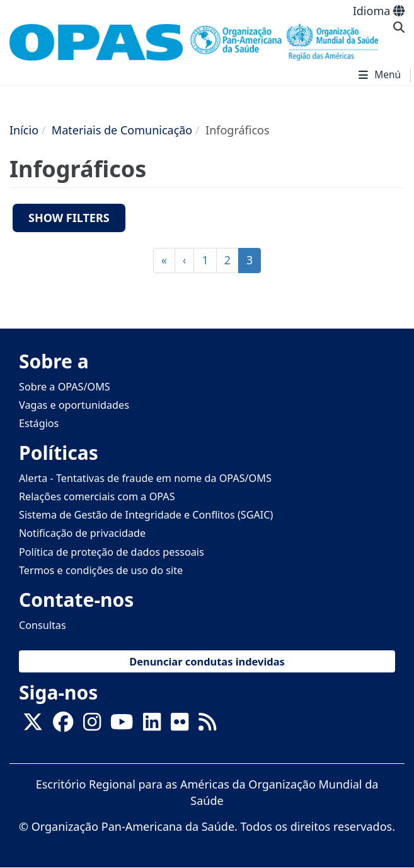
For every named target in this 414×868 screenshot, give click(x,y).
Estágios (39, 423)
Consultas (43, 625)
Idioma (379, 11)
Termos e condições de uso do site (101, 570)
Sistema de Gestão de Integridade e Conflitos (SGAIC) (146, 515)
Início (24, 130)
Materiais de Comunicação (122, 130)
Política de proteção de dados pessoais (112, 552)
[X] (33, 725)
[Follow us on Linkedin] (152, 725)
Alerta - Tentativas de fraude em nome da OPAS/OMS (145, 478)
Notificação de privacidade (82, 533)
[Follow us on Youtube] (122, 725)
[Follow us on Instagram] (92, 725)
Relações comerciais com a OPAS (97, 496)
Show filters (69, 218)
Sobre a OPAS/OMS (65, 387)
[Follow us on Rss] (207, 725)
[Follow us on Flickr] (180, 725)
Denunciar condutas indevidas (207, 661)
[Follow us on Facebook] (63, 725)
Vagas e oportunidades (74, 405)
